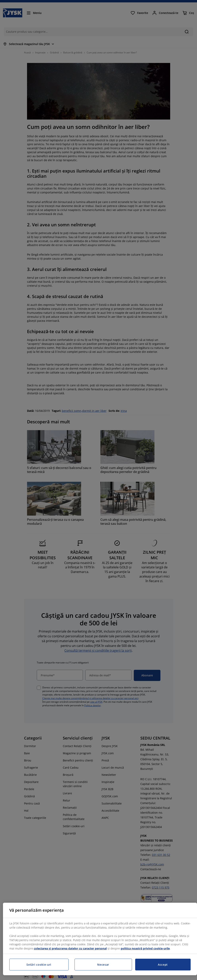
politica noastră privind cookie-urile (145, 948)
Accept (163, 965)
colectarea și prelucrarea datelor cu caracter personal (70, 948)
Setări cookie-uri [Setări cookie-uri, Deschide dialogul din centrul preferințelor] (39, 965)
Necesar (103, 965)
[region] (100, 939)
